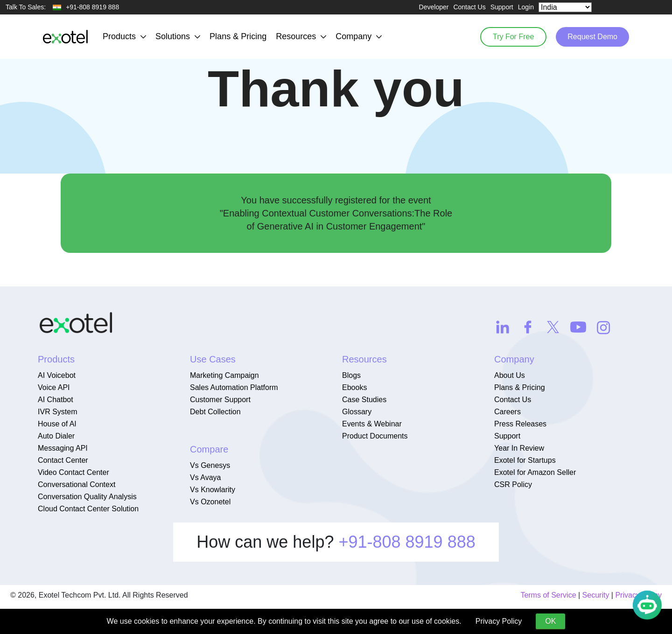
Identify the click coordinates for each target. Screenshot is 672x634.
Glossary (357, 412)
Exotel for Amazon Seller (535, 472)
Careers (507, 412)
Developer (434, 7)
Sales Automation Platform (234, 387)
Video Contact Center (73, 472)
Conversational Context (77, 484)
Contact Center (63, 460)
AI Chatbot (56, 400)
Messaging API (63, 448)
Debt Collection (215, 412)
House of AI (57, 424)
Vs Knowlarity (213, 490)
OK (550, 621)
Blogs (351, 375)
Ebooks (354, 387)
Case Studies (364, 400)
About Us (510, 375)
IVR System (57, 412)
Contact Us (469, 7)
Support (502, 7)
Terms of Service (548, 595)
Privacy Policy (499, 621)
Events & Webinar (372, 424)
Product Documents (375, 436)
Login (526, 7)
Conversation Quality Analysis (87, 497)
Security (596, 595)
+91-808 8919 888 (407, 542)
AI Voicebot (57, 375)
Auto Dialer (56, 436)
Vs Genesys (210, 465)
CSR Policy (513, 484)
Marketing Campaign (224, 375)
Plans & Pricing (238, 36)
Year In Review (519, 448)
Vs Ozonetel (210, 502)
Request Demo (592, 37)
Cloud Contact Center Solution (88, 509)
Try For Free (513, 37)
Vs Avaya (205, 477)
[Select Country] (565, 7)
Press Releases (520, 424)
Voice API (54, 387)
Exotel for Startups (525, 460)
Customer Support (220, 400)
